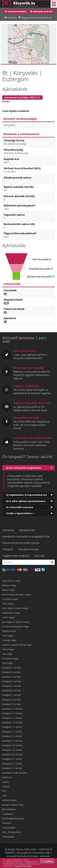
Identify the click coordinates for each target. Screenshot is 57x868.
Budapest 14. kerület (12, 727)
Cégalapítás (8, 814)
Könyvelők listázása (43, 12)
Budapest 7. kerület (12, 695)
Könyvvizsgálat (9, 828)
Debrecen (7, 777)
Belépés (12, 18)
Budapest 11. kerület (12, 713)
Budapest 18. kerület (12, 745)
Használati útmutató (28, 549)
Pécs (5, 791)
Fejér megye (8, 604)
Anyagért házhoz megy (13, 805)
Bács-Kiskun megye (11, 581)
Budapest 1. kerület (12, 668)
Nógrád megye (9, 631)
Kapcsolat (39, 556)
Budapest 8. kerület (12, 700)
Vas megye (7, 654)
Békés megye (9, 590)
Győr (4, 796)
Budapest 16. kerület (12, 736)
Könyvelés (7, 823)
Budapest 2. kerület (12, 672)
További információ (23, 866)
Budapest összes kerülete (15, 773)
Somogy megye (9, 640)
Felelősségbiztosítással (13, 818)
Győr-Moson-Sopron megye (15, 608)
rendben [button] (47, 861)
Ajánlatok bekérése (17, 12)
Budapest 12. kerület (12, 718)
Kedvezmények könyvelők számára (21, 543)
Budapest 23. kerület (12, 768)
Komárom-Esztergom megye (16, 626)
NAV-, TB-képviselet (12, 832)
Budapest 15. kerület (12, 732)
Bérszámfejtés (9, 809)
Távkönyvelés (8, 837)
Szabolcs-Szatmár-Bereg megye (17, 645)
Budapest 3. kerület (12, 677)
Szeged (6, 782)
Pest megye (8, 636)
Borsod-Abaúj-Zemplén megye (17, 594)
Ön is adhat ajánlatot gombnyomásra (26, 501)
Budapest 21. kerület (12, 759)
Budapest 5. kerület (12, 686)
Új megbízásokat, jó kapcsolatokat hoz (26, 495)
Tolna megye (8, 649)
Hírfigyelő (8, 549)
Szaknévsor (8, 530)
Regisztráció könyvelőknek (36, 18)
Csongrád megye (10, 599)
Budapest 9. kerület (12, 704)
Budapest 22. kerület (12, 764)
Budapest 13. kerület (12, 722)
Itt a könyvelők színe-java (19, 507)
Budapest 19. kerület (12, 750)
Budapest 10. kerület (12, 709)
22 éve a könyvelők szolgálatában (24, 468)
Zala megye (8, 663)
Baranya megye (9, 585)
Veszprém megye (10, 658)
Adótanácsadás (9, 800)
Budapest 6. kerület (12, 690)
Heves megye (9, 617)
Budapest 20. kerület (12, 754)
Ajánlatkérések (27, 530)
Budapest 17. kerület (12, 741)
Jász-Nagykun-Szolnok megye (16, 622)
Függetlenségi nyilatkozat (16, 556)
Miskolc (6, 786)
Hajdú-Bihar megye (11, 613)
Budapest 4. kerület (12, 681)
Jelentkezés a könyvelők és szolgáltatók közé (26, 537)
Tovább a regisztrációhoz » (20, 513)
